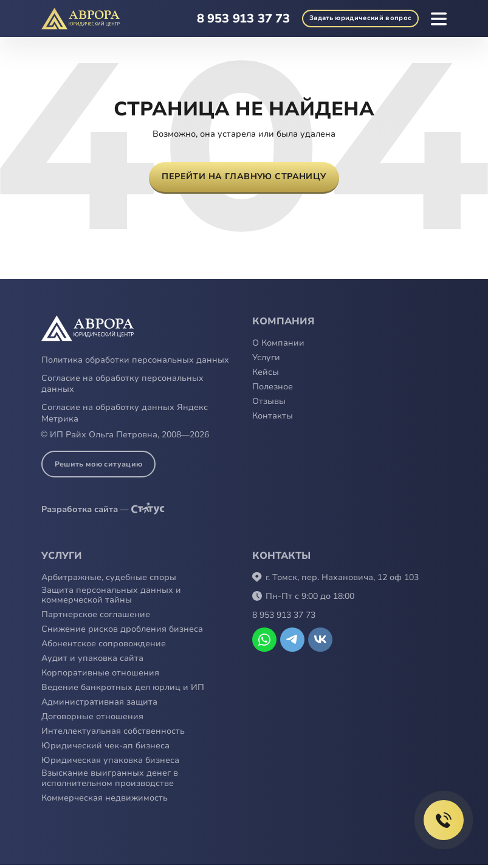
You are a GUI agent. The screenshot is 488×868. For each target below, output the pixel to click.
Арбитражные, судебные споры (109, 580)
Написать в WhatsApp (264, 642)
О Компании (278, 347)
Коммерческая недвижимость (105, 801)
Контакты (273, 419)
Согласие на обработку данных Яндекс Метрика (125, 416)
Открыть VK (320, 642)
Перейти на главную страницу (244, 178)
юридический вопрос (351, 19)
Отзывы (269, 405)
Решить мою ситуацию (99, 466)
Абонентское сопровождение (104, 647)
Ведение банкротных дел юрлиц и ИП (123, 691)
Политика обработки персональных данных (135, 363)
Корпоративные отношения (100, 676)
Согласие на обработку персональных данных (122, 387)
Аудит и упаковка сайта (92, 662)
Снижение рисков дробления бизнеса (122, 633)
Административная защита (99, 706)
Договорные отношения (92, 720)
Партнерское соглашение (96, 618)
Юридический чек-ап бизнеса (105, 749)
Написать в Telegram (292, 642)
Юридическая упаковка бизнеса (110, 764)
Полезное (273, 390)
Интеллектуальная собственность (113, 735)
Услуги (266, 361)
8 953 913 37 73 (225, 19)
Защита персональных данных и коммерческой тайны (111, 598)
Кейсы (266, 376)
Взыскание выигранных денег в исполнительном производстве (110, 782)
